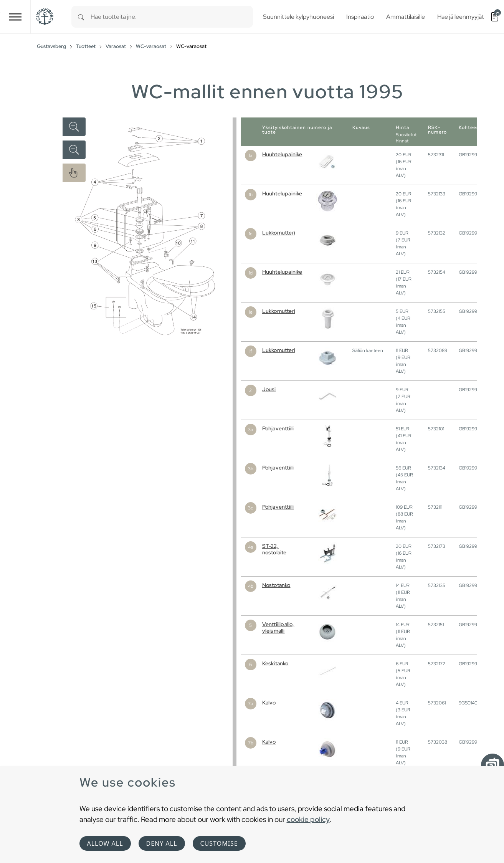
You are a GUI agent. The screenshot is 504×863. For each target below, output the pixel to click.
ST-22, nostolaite (274, 549)
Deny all (162, 843)
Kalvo (269, 703)
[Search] (81, 17)
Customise (219, 843)
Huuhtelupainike (282, 154)
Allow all (105, 843)
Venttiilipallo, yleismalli (278, 627)
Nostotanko (276, 585)
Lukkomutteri (279, 233)
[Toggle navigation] (15, 17)
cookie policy (308, 819)
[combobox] (172, 17)
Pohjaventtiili (278, 428)
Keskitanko (275, 663)
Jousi (269, 389)
